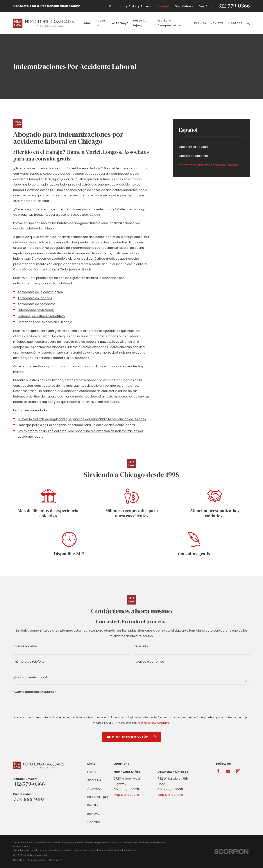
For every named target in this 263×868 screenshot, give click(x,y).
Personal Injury (98, 797)
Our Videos (184, 6)
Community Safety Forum (130, 6)
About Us (94, 780)
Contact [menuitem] (235, 23)
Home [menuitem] (86, 23)
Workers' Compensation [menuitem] (170, 23)
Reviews (93, 814)
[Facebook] (218, 771)
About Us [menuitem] (101, 23)
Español (163, 6)
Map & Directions (126, 795)
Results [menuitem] (200, 23)
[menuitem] (211, 147)
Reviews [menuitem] (217, 23)
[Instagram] (238, 771)
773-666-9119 (28, 799)
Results (93, 805)
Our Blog (206, 6)
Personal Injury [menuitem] (140, 23)
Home (92, 772)
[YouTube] (228, 771)
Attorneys (95, 788)
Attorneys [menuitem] (120, 23)
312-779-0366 (234, 6)
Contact (94, 822)
